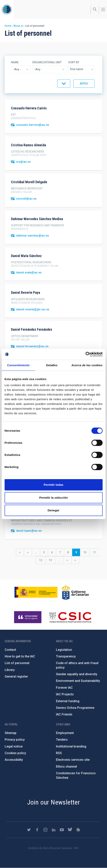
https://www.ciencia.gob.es (36, 592)
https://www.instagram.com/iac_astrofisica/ (45, 830)
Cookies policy (15, 753)
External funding (68, 701)
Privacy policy (15, 740)
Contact (10, 650)
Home (8, 26)
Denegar (53, 510)
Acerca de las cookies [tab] (87, 365)
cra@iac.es (23, 162)
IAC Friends (64, 714)
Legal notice (14, 746)
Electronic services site (73, 760)
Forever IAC (64, 688)
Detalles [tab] (52, 365)
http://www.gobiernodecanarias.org (75, 592)
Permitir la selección (54, 498)
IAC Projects (65, 694)
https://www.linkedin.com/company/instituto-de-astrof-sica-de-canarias (54, 830)
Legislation (64, 650)
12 (42, 560)
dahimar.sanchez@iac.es (32, 236)
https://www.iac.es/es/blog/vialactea (78, 830)
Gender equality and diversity (77, 674)
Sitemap (11, 733)
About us (18, 26)
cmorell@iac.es (26, 199)
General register (16, 676)
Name (15, 62)
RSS (59, 753)
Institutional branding (71, 746)
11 (96, 552)
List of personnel (17, 663)
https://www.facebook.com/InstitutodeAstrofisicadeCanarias (37, 830)
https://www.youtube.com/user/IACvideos (62, 830)
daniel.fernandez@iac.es (32, 346)
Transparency (66, 656)
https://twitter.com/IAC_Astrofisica (29, 830)
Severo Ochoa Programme (75, 708)
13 (52, 560)
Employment (65, 733)
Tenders (62, 740)
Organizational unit (47, 62)
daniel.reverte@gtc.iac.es (33, 309)
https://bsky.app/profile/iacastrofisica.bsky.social (70, 830)
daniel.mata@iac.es (29, 272)
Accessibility (14, 760)
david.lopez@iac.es (29, 531)
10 (86, 552)
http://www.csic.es (70, 617)
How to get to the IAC (20, 656)
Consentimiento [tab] (18, 365)
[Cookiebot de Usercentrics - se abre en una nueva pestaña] (85, 354)
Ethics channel (66, 767)
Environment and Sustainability (78, 681)
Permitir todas (53, 485)
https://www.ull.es (28, 617)
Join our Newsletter (54, 802)
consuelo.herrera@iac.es (33, 125)
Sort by (74, 62)
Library (10, 670)
